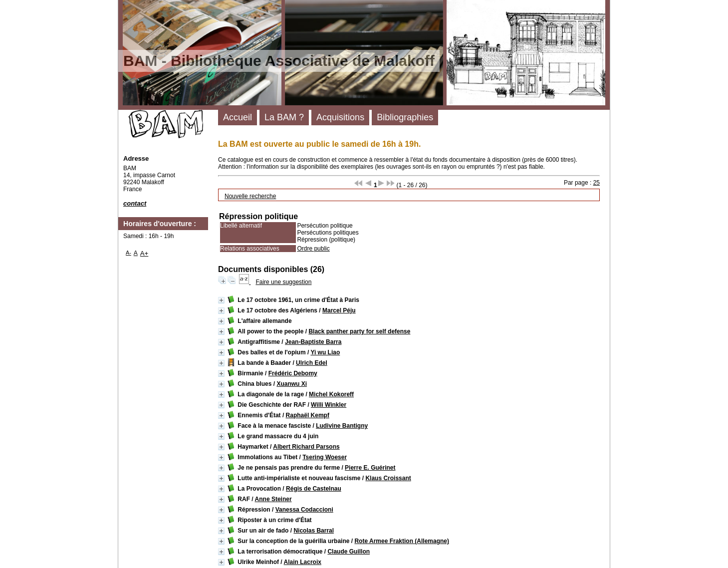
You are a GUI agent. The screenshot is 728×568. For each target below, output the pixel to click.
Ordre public (313, 249)
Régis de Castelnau (314, 489)
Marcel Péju (339, 310)
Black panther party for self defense (359, 331)
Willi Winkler (329, 405)
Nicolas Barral (314, 531)
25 (597, 183)
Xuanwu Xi (292, 384)
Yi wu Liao (325, 352)
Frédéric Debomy (293, 373)
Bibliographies (405, 117)
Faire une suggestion (283, 282)
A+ (144, 253)
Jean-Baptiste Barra (313, 342)
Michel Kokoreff (331, 394)
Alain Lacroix (303, 562)
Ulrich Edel (312, 363)
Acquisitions (340, 117)
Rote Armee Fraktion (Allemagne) (402, 541)
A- (128, 253)
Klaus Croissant (388, 478)
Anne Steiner (273, 499)
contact (135, 203)
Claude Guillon (349, 552)
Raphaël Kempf (308, 415)
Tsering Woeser (325, 457)
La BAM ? (284, 117)
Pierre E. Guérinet (370, 468)
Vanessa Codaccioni (304, 510)
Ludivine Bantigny (342, 426)
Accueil (238, 117)
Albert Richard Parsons (306, 447)
